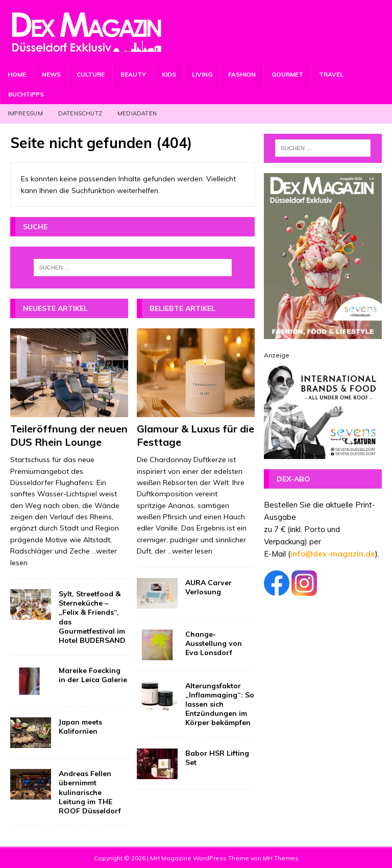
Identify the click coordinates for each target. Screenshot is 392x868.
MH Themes (281, 858)
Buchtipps (26, 94)
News (51, 74)
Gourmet (287, 74)
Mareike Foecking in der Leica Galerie (93, 675)
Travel (331, 74)
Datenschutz (80, 113)
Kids (169, 74)
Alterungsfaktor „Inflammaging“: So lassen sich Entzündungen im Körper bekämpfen (220, 704)
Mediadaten (137, 113)
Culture (91, 74)
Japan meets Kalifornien (80, 727)
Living (202, 74)
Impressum (25, 113)
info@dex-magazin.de (333, 554)
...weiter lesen (190, 551)
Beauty (133, 74)
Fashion (242, 74)
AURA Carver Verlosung (209, 587)
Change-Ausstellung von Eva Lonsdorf (214, 643)
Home (17, 74)
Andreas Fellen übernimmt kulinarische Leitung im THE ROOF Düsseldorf (90, 792)
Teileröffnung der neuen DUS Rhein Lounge (69, 435)
